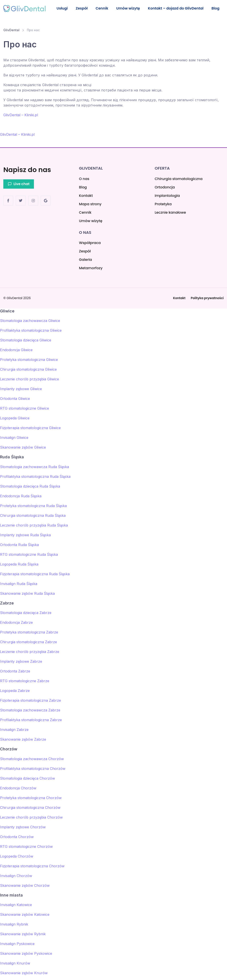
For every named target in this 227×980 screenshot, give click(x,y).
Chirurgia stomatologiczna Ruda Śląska (33, 515)
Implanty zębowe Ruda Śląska (25, 535)
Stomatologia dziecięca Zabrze (26, 613)
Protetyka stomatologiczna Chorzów (31, 798)
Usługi (62, 8)
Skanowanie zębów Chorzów (25, 885)
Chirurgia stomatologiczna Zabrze (28, 642)
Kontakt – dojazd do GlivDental (168, 11)
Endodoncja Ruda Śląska (21, 496)
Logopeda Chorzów (17, 856)
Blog (215, 8)
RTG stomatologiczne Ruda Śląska (29, 554)
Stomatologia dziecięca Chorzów (27, 778)
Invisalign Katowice (16, 905)
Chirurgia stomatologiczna (179, 179)
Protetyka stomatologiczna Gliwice (29, 360)
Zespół (83, 8)
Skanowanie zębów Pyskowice (26, 953)
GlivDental (11, 36)
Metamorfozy (91, 268)
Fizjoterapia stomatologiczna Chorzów (32, 866)
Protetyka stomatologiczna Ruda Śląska (33, 506)
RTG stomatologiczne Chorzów (26, 846)
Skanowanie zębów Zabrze (23, 739)
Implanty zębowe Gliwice (21, 389)
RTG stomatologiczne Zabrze (25, 681)
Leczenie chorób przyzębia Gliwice (29, 379)
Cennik (104, 8)
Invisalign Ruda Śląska (19, 584)
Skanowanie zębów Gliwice (23, 447)
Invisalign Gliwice (14, 438)
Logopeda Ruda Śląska (19, 564)
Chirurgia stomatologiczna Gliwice (28, 370)
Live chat (19, 184)
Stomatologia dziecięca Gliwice (26, 340)
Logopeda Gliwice (15, 418)
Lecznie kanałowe (170, 212)
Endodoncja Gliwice (16, 350)
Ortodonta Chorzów (17, 837)
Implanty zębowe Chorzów (23, 827)
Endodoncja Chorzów (18, 788)
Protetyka (163, 204)
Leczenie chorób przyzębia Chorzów (31, 817)
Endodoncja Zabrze (16, 622)
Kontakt (86, 196)
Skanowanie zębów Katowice (25, 914)
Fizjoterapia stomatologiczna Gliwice (30, 428)
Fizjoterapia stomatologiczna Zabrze (30, 700)
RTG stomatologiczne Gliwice (24, 409)
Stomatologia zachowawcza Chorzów (32, 759)
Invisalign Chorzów (16, 876)
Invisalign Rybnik (14, 924)
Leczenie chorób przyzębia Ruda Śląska (34, 525)
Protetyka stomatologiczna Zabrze (29, 632)
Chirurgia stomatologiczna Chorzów (30, 808)
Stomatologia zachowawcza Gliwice (30, 321)
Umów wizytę (124, 11)
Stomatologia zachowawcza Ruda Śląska (34, 467)
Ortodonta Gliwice (15, 399)
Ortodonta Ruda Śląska (19, 545)
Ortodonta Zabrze (15, 671)
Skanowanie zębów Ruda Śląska (27, 593)
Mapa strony (90, 204)
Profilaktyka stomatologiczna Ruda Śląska (35, 476)
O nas (84, 179)
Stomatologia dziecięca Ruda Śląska (30, 486)
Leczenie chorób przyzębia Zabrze (30, 652)
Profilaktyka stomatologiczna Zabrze (31, 720)
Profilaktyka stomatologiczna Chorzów (33, 769)
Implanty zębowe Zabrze (21, 661)
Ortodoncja (165, 187)
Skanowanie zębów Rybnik (23, 934)
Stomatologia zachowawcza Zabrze (30, 710)
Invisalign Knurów (15, 963)
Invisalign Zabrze (14, 730)
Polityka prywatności (207, 298)
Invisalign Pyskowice (17, 944)
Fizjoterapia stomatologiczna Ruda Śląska (35, 574)
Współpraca (90, 243)
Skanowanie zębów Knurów (24, 973)
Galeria (85, 260)
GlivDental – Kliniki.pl (21, 121)
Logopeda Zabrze (15, 691)
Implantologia (167, 196)
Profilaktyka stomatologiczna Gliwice (31, 331)
